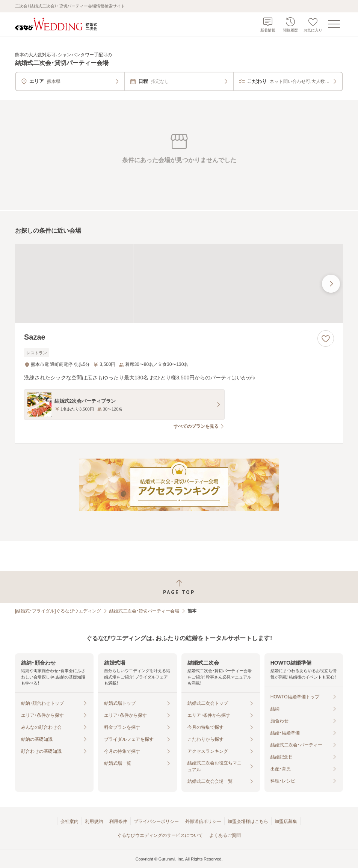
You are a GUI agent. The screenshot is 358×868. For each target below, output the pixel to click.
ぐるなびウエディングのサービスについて (160, 835)
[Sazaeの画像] (179, 284)
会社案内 (69, 821)
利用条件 (118, 821)
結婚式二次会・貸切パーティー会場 (144, 611)
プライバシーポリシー (156, 821)
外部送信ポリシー (203, 821)
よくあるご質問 (225, 835)
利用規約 (94, 821)
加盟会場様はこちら (248, 821)
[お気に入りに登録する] (326, 338)
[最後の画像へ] (331, 284)
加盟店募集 (286, 821)
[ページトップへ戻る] (179, 587)
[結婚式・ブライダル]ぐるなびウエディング (58, 611)
